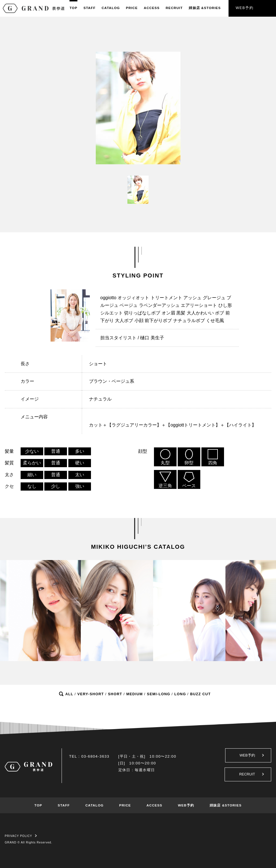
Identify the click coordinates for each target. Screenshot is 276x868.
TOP (73, 8)
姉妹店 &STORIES (226, 805)
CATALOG (111, 8)
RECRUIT (174, 8)
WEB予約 (245, 8)
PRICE (132, 8)
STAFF (89, 8)
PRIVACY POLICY (21, 836)
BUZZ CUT (200, 694)
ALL (69, 694)
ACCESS (152, 8)
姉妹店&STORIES (205, 8)
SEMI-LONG (159, 694)
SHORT (115, 694)
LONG (180, 694)
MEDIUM (135, 694)
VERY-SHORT (91, 694)
